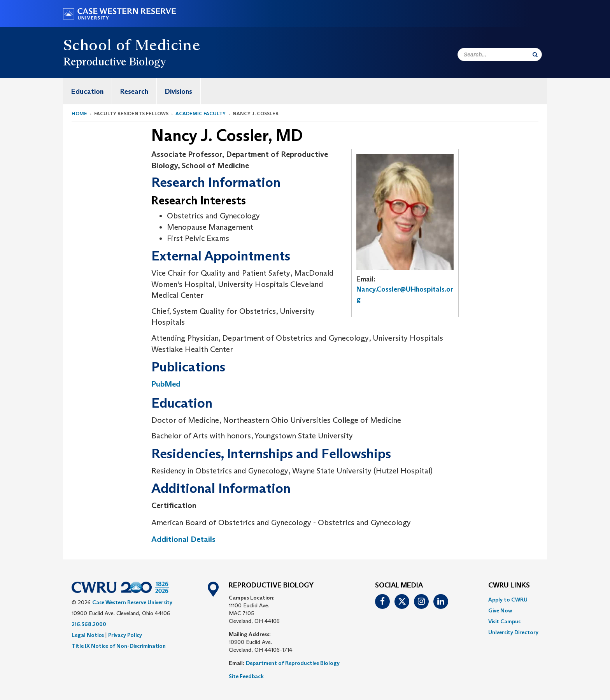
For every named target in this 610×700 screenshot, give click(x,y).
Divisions (179, 91)
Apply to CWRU (508, 600)
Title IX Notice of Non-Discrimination (119, 646)
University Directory (513, 632)
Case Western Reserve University (132, 602)
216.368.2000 (89, 624)
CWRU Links (509, 586)
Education (87, 91)
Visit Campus (504, 621)
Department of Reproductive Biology (293, 663)
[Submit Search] (535, 55)
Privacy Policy (125, 635)
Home (79, 113)
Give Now (500, 610)
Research (134, 91)
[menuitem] (88, 91)
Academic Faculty (201, 113)
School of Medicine (131, 45)
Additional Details (183, 539)
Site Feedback (246, 676)
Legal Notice (88, 635)
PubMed (166, 384)
